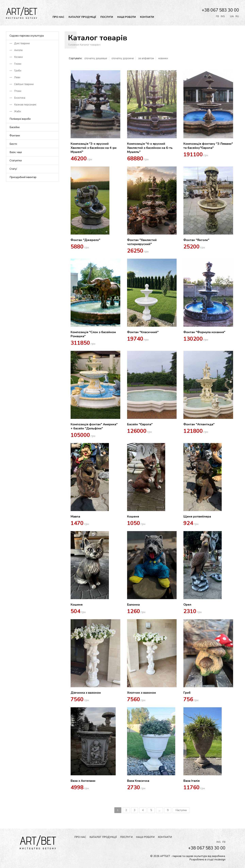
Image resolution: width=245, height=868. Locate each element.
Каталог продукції (82, 17)
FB (217, 16)
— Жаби (15, 111)
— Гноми (15, 64)
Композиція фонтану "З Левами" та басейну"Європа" (208, 146)
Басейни (15, 127)
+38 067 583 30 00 (220, 10)
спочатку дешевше (96, 58)
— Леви (15, 77)
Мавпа (75, 516)
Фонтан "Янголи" (196, 240)
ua (232, 16)
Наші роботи (126, 17)
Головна (73, 45)
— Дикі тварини (20, 43)
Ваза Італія (191, 781)
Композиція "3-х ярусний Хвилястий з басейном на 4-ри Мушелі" (94, 148)
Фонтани (15, 136)
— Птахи (15, 91)
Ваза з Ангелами (83, 781)
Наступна (181, 810)
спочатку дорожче (123, 58)
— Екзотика (17, 98)
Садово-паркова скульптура (27, 36)
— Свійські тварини (22, 84)
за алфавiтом (146, 58)
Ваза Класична (138, 781)
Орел (187, 605)
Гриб (187, 693)
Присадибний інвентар (23, 177)
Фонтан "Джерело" (85, 240)
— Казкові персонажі (23, 105)
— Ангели (16, 50)
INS (223, 16)
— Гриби (15, 71)
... (160, 810)
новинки (163, 58)
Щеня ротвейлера (197, 516)
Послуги (107, 17)
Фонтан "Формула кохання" (204, 332)
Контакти (147, 17)
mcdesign (220, 859)
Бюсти (13, 144)
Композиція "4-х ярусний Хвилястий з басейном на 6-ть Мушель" (150, 148)
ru (237, 16)
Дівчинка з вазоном (86, 693)
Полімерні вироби (20, 119)
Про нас (58, 17)
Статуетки (16, 161)
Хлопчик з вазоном (141, 693)
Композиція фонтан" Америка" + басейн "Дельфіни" (94, 426)
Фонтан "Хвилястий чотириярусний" (142, 242)
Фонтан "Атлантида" (199, 424)
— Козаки (16, 57)
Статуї (13, 169)
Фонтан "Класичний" (143, 332)
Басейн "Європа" (140, 424)
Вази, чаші (16, 152)
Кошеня (133, 516)
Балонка (133, 605)
